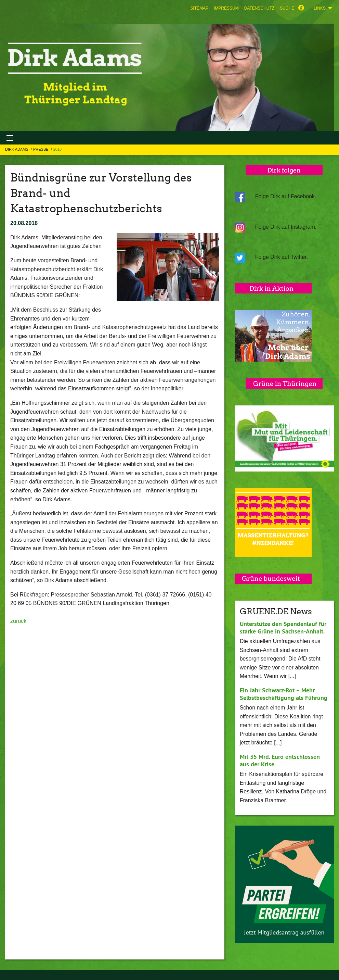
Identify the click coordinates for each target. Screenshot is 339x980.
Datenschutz (259, 8)
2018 (57, 149)
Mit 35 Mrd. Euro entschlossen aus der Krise (280, 761)
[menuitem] (199, 8)
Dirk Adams (17, 149)
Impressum (226, 8)
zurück (18, 621)
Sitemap (199, 8)
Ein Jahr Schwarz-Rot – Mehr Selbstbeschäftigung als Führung (284, 694)
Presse (41, 149)
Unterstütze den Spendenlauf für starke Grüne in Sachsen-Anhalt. (283, 628)
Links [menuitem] (320, 8)
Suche (287, 8)
